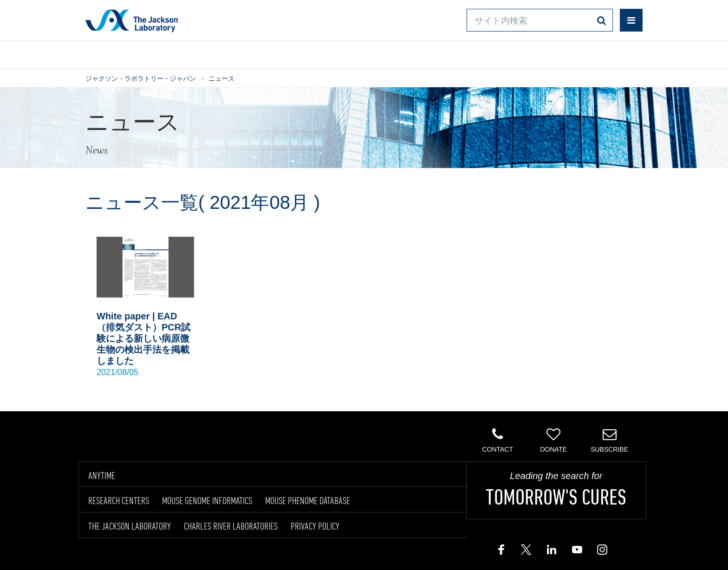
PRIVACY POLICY (315, 526)
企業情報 (602, 53)
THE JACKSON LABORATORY (130, 526)
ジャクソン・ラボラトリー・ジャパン (141, 78)
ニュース (221, 78)
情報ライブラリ (227, 53)
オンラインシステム (337, 53)
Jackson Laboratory (132, 20)
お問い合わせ (443, 53)
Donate (553, 440)
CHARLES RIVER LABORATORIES (231, 526)
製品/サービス (129, 53)
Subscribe (609, 440)
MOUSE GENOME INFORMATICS (207, 500)
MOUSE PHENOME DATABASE (308, 500)
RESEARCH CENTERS (119, 500)
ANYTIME (102, 475)
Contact (497, 440)
